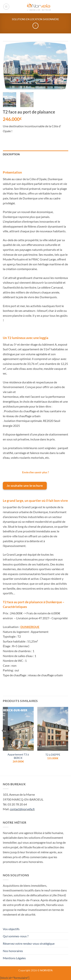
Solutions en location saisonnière (35, 19)
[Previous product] (35, 26)
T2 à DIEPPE (53, 755)
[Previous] (3, 738)
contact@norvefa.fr (22, 809)
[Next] (68, 738)
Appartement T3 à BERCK (18, 756)
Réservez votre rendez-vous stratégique (29, 943)
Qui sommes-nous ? (16, 936)
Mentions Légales (14, 958)
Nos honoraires (13, 951)
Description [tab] (11, 154)
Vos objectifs (11, 929)
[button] (6, 7)
